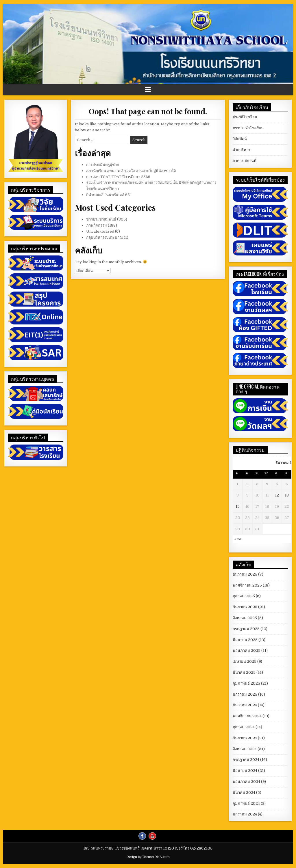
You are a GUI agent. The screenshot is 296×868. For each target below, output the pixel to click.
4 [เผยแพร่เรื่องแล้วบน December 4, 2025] (267, 484)
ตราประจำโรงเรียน (248, 128)
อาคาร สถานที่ (245, 161)
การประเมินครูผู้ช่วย (103, 165)
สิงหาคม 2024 (245, 749)
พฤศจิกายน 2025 (247, 585)
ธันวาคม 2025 (245, 574)
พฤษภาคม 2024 (246, 782)
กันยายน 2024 (245, 738)
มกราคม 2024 (245, 814)
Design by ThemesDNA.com (148, 857)
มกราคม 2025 (245, 694)
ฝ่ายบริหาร (242, 150)
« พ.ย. (238, 539)
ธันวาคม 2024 (245, 705)
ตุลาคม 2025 (244, 596)
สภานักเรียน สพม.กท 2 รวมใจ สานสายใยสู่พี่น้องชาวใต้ (131, 171)
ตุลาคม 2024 (244, 727)
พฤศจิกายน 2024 (247, 716)
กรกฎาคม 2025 (246, 629)
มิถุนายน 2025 (245, 640)
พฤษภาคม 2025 (247, 650)
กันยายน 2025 (245, 607)
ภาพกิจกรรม (97, 225)
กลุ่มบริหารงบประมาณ (104, 237)
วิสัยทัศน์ (240, 139)
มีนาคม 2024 (244, 793)
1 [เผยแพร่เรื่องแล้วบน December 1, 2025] (238, 484)
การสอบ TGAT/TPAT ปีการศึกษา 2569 (118, 177)
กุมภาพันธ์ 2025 (246, 683)
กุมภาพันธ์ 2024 (246, 803)
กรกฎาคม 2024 (246, 760)
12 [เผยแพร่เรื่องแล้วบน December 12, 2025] (277, 495)
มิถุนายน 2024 (245, 771)
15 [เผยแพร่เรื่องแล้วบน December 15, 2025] (238, 506)
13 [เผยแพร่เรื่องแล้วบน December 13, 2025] (287, 495)
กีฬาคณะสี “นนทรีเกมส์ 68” (109, 195)
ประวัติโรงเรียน (245, 117)
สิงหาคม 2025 (245, 618)
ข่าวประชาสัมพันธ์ (101, 219)
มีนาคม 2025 (244, 672)
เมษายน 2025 (245, 661)
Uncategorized (100, 231)
